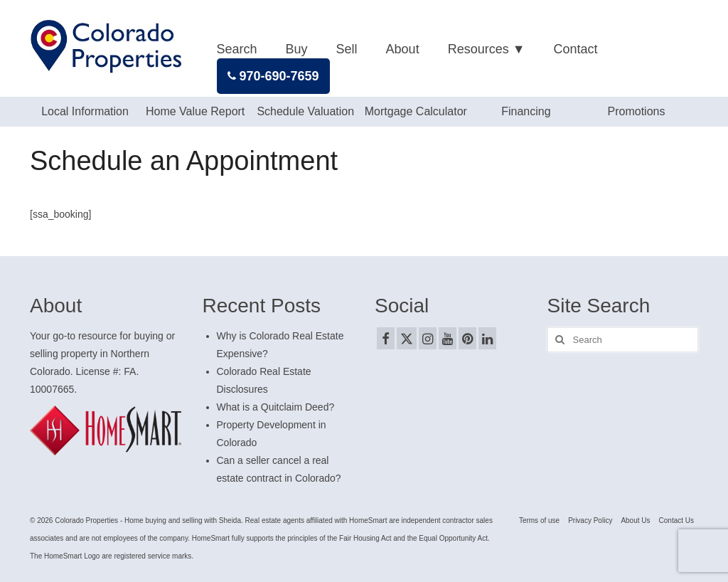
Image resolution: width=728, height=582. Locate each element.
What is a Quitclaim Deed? (276, 407)
